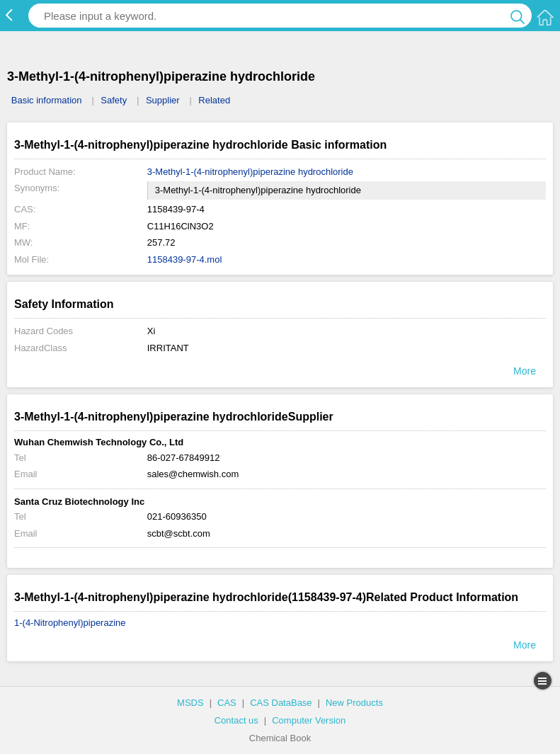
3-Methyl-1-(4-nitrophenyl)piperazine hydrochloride (250, 172)
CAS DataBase (281, 703)
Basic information (47, 100)
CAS (227, 703)
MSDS (190, 703)
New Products (354, 703)
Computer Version (309, 720)
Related (214, 100)
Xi (152, 331)
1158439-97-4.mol (185, 259)
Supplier (163, 100)
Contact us (236, 720)
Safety (114, 100)
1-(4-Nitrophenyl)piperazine (70, 623)
